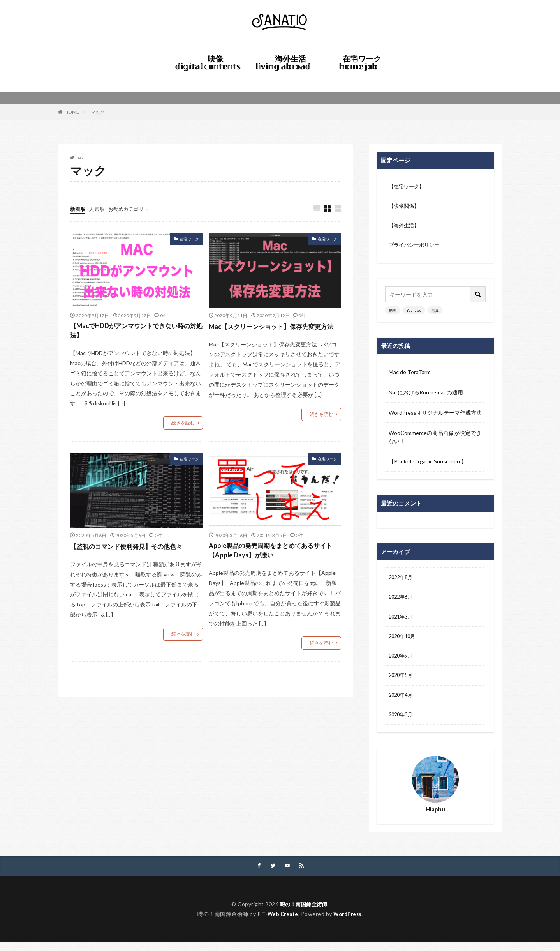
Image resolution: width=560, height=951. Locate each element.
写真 (435, 313)
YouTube (414, 313)
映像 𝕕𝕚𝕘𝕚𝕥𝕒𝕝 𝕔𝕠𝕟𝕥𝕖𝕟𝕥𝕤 (208, 62)
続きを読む (183, 425)
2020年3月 (402, 722)
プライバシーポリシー (416, 248)
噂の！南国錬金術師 (304, 913)
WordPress (350, 923)
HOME (250, 77)
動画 (393, 313)
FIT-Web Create (276, 923)
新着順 (78, 209)
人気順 (99, 209)
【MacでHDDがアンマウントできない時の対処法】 (134, 332)
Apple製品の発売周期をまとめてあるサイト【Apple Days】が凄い (274, 553)
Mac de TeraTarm (410, 375)
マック (98, 112)
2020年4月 (402, 702)
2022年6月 (402, 601)
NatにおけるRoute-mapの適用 (426, 395)
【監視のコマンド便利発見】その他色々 (133, 548)
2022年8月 (402, 581)
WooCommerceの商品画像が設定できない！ (435, 440)
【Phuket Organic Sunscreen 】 (428, 464)
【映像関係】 (405, 207)
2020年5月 (402, 682)
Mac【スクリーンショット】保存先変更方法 (272, 332)
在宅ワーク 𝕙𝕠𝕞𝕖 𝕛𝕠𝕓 (362, 62)
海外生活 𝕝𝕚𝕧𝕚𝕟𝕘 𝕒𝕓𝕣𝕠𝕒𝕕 (285, 62)
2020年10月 (403, 641)
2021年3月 (402, 621)
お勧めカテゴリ (130, 209)
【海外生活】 (405, 227)
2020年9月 (402, 662)
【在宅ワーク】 (408, 187)
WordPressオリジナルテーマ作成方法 (435, 415)
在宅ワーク (189, 239)
